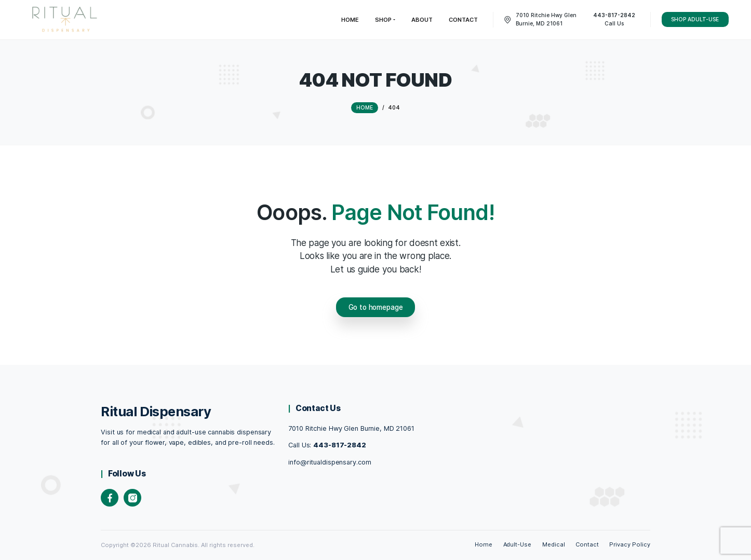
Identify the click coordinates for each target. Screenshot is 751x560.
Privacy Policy (630, 544)
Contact (587, 544)
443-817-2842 (340, 445)
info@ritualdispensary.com (330, 462)
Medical (554, 544)
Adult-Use (518, 544)
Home (484, 544)
